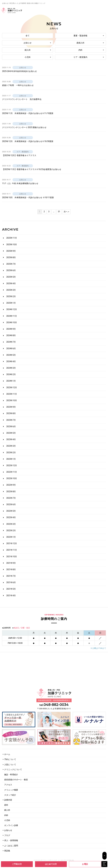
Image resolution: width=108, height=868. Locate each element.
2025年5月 (11, 277)
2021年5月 (11, 589)
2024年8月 (11, 335)
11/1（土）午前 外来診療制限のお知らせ (20, 183)
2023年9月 (11, 407)
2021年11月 (12, 550)
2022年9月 (11, 485)
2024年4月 (11, 361)
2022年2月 (11, 530)
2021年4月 (11, 596)
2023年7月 (11, 420)
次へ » (66, 212)
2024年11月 (12, 316)
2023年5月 (11, 433)
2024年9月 (11, 329)
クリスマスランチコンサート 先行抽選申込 (22, 99)
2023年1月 (11, 459)
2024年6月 (11, 348)
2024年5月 (11, 355)
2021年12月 (12, 543)
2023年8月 (11, 413)
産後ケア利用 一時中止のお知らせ (18, 85)
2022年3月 (11, 524)
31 (59, 212)
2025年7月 (11, 264)
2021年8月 (11, 569)
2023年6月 (11, 426)
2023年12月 (12, 387)
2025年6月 (11, 270)
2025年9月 (11, 251)
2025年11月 (12, 238)
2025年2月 (11, 296)
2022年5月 (11, 511)
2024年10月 (12, 322)
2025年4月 (11, 283)
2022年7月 (11, 498)
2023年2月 (11, 453)
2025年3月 (11, 290)
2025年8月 (11, 257)
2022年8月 (11, 491)
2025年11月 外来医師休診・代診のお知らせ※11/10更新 (28, 113)
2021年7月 (11, 576)
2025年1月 (11, 303)
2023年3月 (11, 446)
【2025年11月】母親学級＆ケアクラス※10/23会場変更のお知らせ (32, 169)
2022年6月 (11, 504)
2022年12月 (12, 465)
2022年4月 (11, 517)
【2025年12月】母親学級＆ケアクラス (19, 155)
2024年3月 (11, 368)
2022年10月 (12, 478)
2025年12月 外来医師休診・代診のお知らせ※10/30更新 (28, 141)
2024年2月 (11, 374)
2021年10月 (12, 557)
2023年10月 (12, 400)
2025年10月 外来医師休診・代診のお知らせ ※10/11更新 (28, 197)
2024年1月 (11, 381)
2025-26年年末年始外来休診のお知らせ (19, 71)
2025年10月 (12, 244)
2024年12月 (12, 309)
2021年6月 (11, 582)
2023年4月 (11, 439)
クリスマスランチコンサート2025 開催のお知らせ (24, 127)
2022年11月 (12, 472)
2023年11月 (12, 394)
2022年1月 (11, 537)
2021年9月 (11, 563)
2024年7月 (11, 342)
